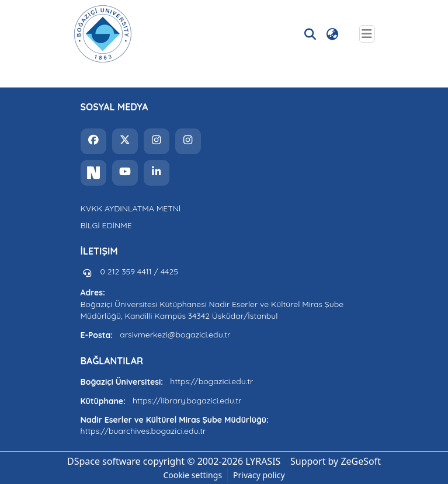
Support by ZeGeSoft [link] (336, 461)
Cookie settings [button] (192, 475)
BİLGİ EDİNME (106, 225)
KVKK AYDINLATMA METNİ (131, 208)
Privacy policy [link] (259, 475)
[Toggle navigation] (367, 34)
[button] (103, 34)
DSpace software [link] (104, 461)
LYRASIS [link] (263, 461)
